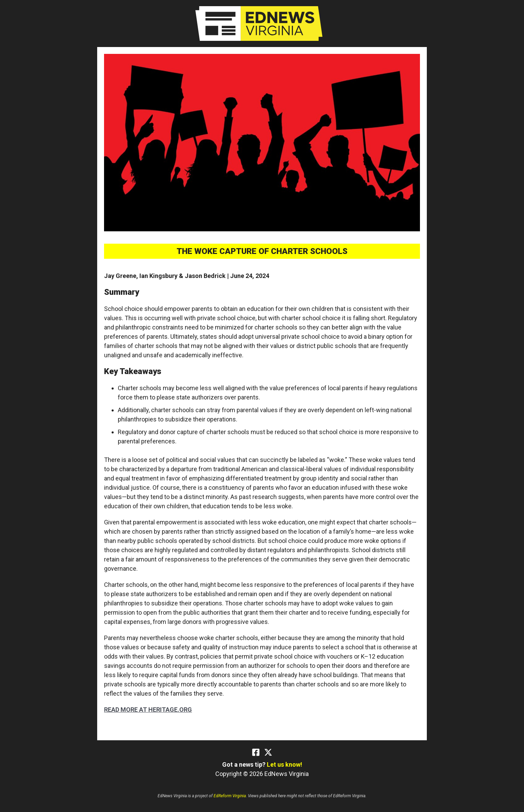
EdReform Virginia (230, 796)
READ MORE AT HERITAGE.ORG (148, 710)
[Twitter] (268, 752)
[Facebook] (256, 752)
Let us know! (284, 764)
